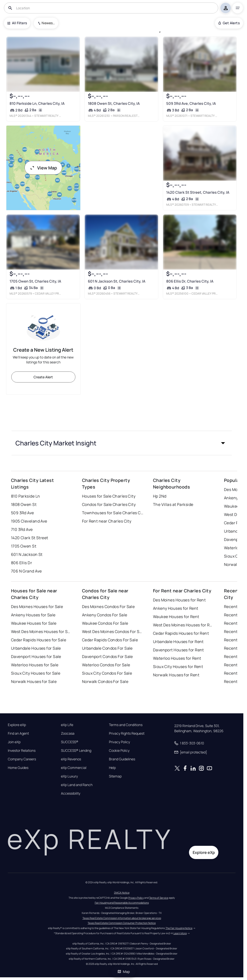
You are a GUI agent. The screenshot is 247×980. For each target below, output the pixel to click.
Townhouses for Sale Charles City (113, 513)
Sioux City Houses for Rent (178, 667)
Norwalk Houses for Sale (34, 681)
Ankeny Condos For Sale (105, 615)
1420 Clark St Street (30, 538)
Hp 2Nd (160, 496)
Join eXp (14, 742)
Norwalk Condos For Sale (105, 681)
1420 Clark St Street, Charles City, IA (198, 192)
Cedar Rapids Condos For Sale (110, 640)
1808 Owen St (24, 504)
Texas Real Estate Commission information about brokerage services (122, 918)
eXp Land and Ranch (77, 785)
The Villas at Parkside (173, 504)
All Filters (17, 23)
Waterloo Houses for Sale (35, 665)
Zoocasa (68, 733)
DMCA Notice (122, 893)
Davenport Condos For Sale (107, 657)
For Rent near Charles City (107, 521)
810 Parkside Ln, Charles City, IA (37, 103)
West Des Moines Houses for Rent (184, 625)
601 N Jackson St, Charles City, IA (117, 281)
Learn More (180, 933)
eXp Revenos (71, 759)
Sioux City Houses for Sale (36, 673)
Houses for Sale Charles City (109, 496)
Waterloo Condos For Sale (106, 665)
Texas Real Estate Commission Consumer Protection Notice (122, 923)
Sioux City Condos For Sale (107, 673)
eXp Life (67, 725)
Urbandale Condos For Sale (107, 648)
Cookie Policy (119, 751)
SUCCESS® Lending (76, 751)
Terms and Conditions (126, 725)
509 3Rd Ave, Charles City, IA (191, 103)
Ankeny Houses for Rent (176, 608)
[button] (122, 443)
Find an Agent (18, 733)
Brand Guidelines (122, 759)
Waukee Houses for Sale (34, 623)
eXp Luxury (69, 776)
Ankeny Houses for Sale (33, 615)
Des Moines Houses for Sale (37, 607)
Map (124, 972)
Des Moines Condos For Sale (108, 607)
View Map (43, 168)
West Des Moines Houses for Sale (42, 632)
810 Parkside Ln (26, 496)
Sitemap (115, 776)
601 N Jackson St (27, 554)
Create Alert (43, 377)
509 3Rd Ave (23, 513)
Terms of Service (159, 898)
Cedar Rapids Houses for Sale (39, 640)
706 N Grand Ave (26, 571)
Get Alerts (229, 23)
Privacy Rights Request (127, 733)
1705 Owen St (24, 546)
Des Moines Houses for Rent (179, 600)
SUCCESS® (70, 742)
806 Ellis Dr (22, 563)
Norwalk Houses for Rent (176, 675)
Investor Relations (22, 751)
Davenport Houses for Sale (36, 657)
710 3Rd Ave (22, 529)
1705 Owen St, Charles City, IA (35, 281)
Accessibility (71, 793)
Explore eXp (17, 725)
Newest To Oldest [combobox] (48, 23)
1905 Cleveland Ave (29, 521)
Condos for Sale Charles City (109, 504)
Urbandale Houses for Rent (178, 642)
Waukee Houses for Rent (176, 617)
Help (112, 768)
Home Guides (18, 768)
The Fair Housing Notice (179, 928)
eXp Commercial (74, 768)
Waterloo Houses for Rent (177, 658)
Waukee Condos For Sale (105, 623)
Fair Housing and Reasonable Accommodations (122, 903)
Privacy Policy (119, 742)
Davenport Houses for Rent (178, 650)
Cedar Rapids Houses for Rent (181, 633)
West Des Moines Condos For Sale (113, 632)
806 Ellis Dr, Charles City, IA (190, 281)
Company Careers (22, 759)
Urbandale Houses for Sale (36, 648)
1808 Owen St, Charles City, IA (114, 103)
